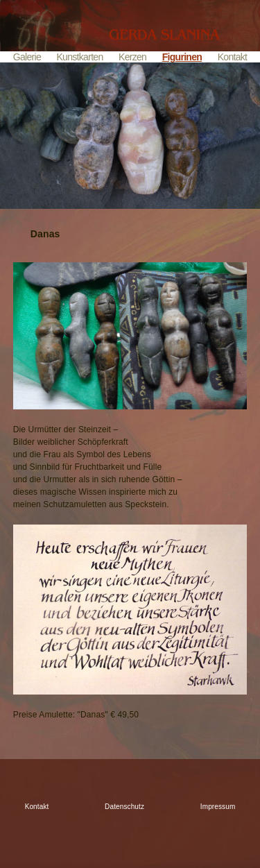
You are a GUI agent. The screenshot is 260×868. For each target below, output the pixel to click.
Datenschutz (124, 807)
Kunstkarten (79, 57)
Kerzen (132, 57)
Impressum (218, 807)
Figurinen (182, 57)
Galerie (27, 57)
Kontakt (233, 57)
